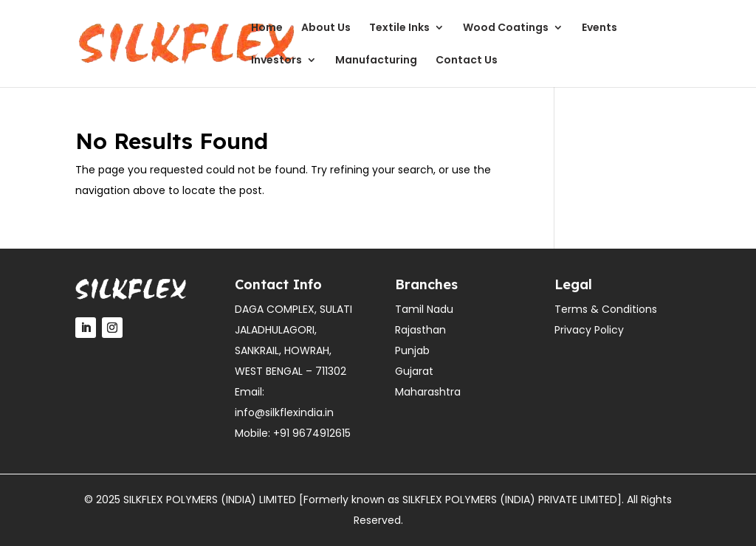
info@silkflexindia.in (284, 412)
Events (599, 28)
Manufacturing (376, 61)
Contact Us (467, 61)
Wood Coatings (506, 28)
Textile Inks (399, 28)
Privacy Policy (589, 330)
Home (267, 28)
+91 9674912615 (312, 433)
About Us (326, 28)
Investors (276, 61)
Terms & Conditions (606, 309)
